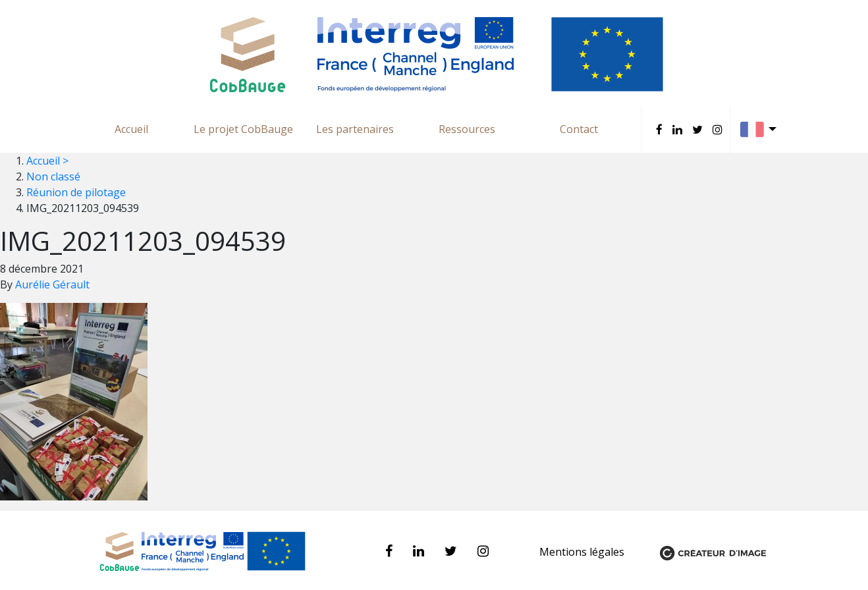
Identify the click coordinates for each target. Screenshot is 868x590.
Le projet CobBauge (243, 129)
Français (762, 129)
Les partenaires (355, 129)
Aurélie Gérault (52, 284)
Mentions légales (583, 552)
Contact (579, 129)
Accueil (131, 129)
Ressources (467, 129)
